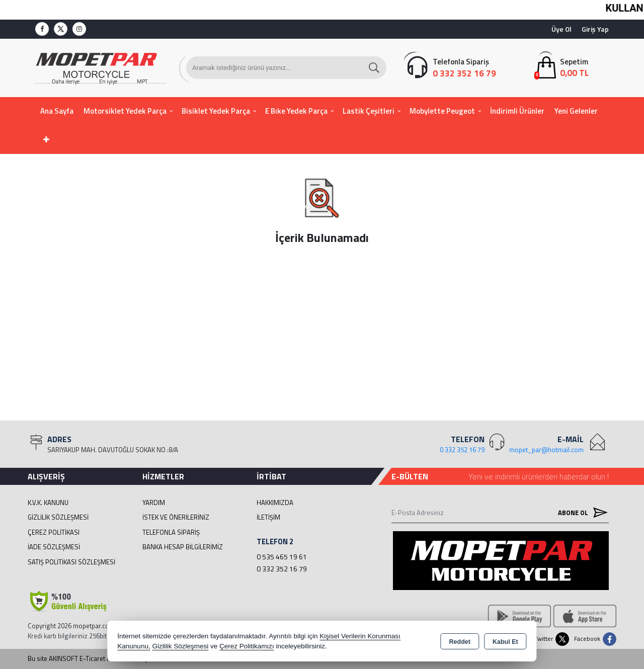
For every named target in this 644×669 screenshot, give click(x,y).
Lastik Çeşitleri (369, 111)
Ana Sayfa (57, 111)
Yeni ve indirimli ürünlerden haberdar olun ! (539, 476)
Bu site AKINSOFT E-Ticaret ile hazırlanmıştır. (91, 659)
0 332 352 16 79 (282, 569)
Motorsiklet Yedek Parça (125, 111)
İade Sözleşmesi (54, 547)
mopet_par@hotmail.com (546, 450)
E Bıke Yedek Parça (296, 111)
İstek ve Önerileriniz (176, 517)
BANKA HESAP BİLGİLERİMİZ (183, 547)
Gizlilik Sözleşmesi (58, 517)
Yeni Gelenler (576, 111)
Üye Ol (561, 29)
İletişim (268, 517)
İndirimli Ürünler (517, 111)
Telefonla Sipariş (171, 532)
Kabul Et (505, 642)
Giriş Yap (595, 29)
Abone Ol (581, 512)
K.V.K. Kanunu (48, 503)
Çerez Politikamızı (247, 646)
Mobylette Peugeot (442, 111)
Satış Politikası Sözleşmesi (71, 562)
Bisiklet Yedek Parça (216, 111)
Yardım (154, 503)
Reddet (460, 642)
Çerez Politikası (54, 532)
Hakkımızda (275, 503)
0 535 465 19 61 (282, 557)
